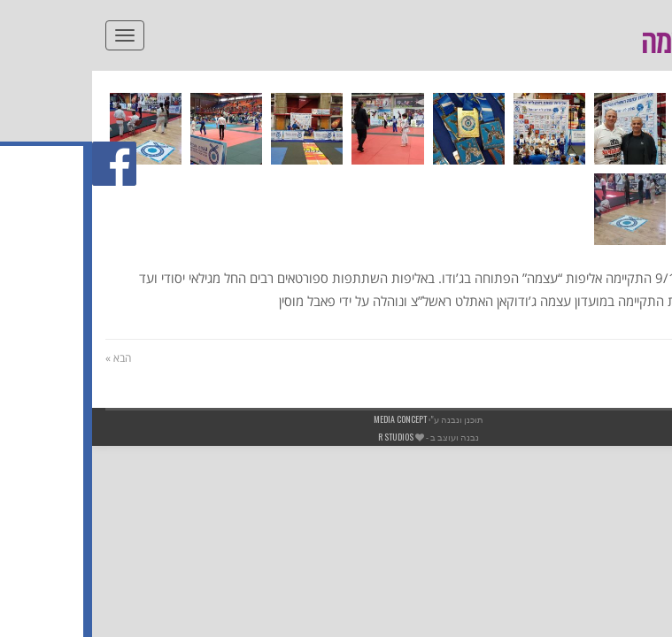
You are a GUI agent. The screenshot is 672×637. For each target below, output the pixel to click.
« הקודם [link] (641, 358)
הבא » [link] (26, 358)
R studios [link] (304, 437)
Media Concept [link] (308, 419)
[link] (649, 67)
